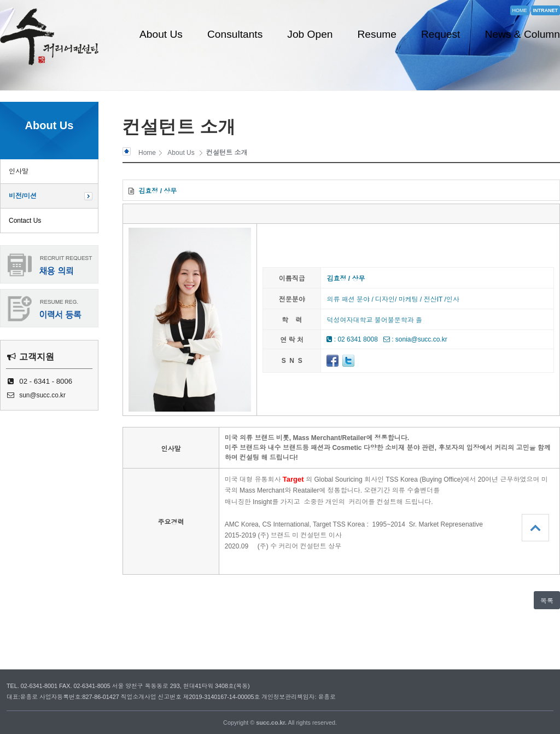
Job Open (310, 34)
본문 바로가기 (0, 0)
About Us (161, 34)
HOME (520, 10)
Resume (377, 34)
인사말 (19, 171)
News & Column (522, 34)
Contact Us (25, 221)
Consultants (235, 34)
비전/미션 (23, 196)
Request (441, 34)
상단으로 (535, 528)
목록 (547, 601)
